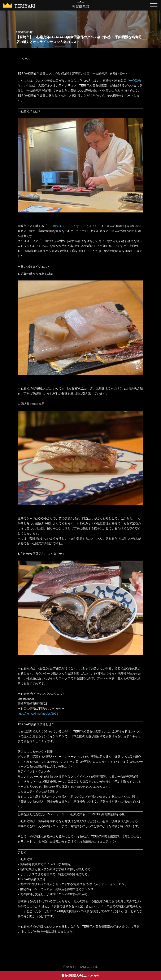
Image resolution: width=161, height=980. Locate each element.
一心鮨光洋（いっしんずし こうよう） (72, 226)
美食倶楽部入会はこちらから (80, 976)
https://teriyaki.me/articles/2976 (38, 714)
